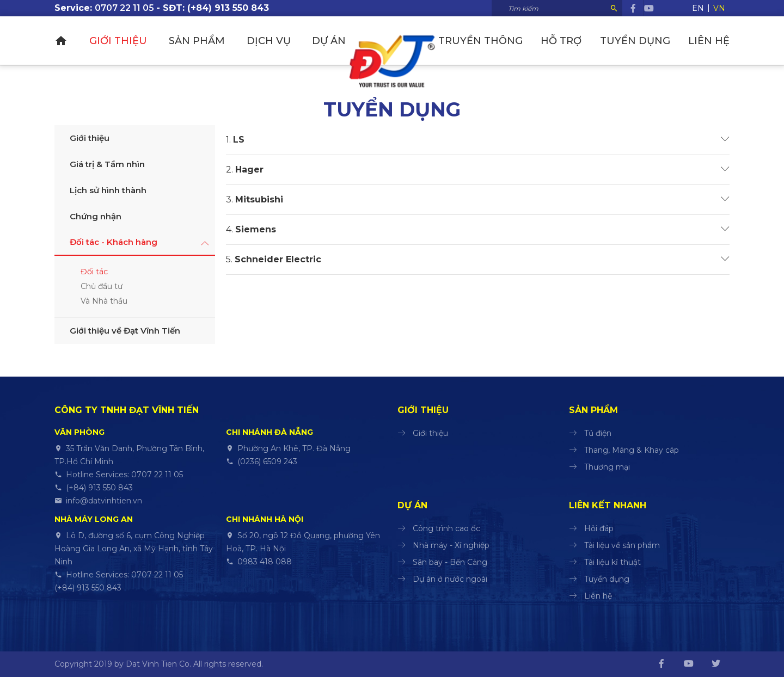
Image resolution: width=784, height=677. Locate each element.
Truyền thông (482, 41)
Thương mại (607, 467)
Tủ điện (598, 433)
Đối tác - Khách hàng (114, 242)
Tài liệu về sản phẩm (622, 545)
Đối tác (94, 272)
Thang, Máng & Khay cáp (632, 450)
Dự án (328, 41)
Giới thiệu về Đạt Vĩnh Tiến (125, 331)
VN (719, 8)
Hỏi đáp (599, 528)
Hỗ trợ (562, 41)
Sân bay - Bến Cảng (450, 562)
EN (698, 8)
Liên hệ (709, 41)
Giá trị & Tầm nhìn (107, 164)
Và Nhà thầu (104, 301)
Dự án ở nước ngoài (450, 579)
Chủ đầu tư (102, 286)
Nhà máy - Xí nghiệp (451, 545)
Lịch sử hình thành (108, 190)
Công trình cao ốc (446, 528)
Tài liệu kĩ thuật (612, 562)
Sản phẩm (196, 41)
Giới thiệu (118, 41)
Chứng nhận (96, 216)
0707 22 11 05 (124, 8)
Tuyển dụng (636, 41)
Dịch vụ (267, 41)
